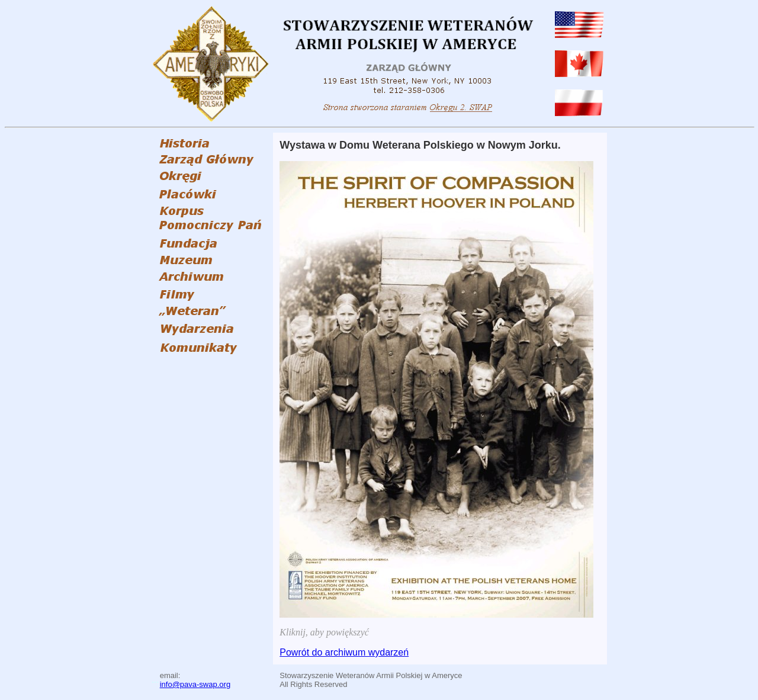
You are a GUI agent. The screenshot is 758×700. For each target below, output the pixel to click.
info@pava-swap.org (195, 684)
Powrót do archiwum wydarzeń (344, 652)
